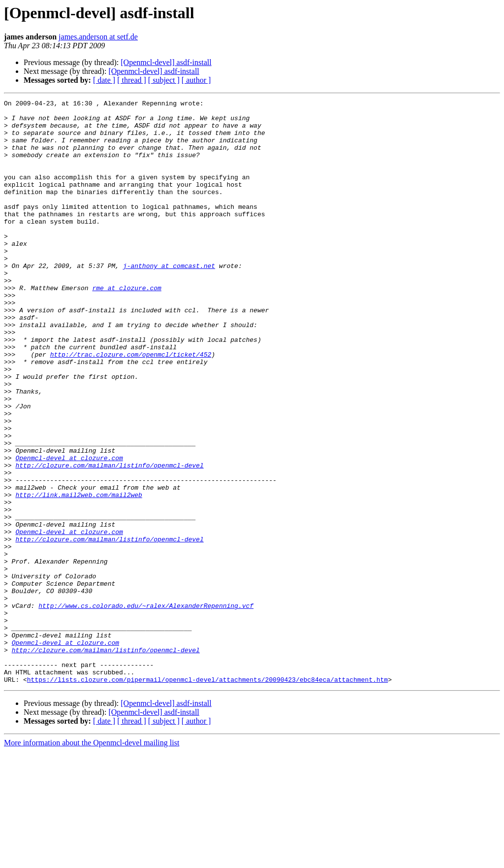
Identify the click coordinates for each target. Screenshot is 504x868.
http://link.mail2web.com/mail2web (79, 574)
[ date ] (104, 80)
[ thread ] (132, 80)
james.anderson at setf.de (98, 37)
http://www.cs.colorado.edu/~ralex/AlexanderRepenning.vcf (146, 707)
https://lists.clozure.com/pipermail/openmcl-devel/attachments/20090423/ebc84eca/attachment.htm (207, 796)
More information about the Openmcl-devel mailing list (92, 859)
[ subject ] (164, 80)
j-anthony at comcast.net (169, 300)
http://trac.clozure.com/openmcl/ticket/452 (131, 406)
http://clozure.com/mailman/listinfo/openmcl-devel (109, 539)
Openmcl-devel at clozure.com (69, 530)
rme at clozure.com (126, 326)
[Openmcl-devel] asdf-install (166, 62)
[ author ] (196, 80)
